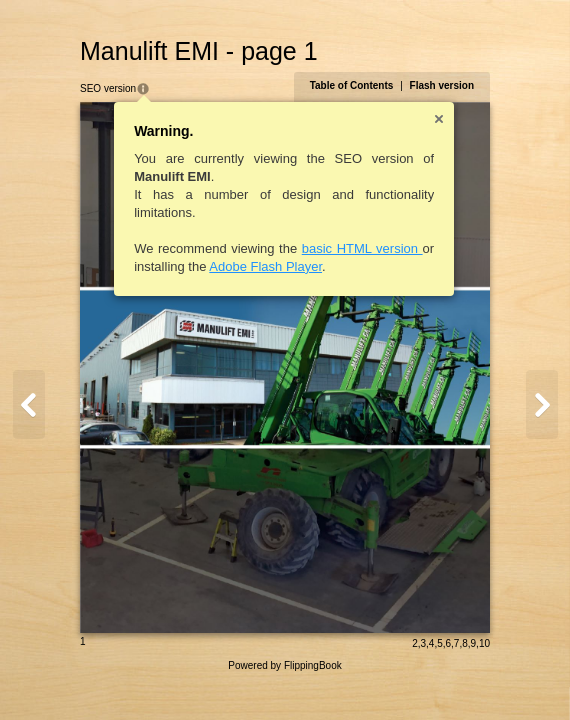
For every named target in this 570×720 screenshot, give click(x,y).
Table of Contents (352, 85)
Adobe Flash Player (265, 266)
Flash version (442, 85)
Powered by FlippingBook (284, 665)
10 (484, 643)
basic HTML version (362, 248)
